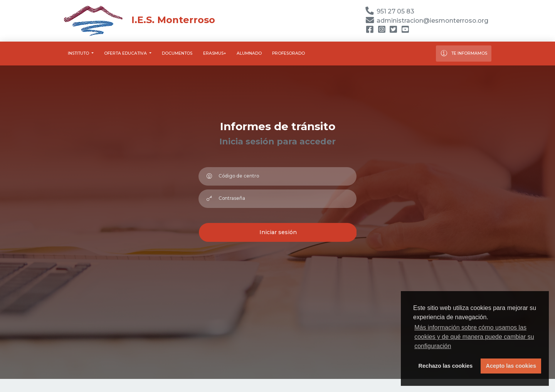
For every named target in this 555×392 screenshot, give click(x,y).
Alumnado (249, 53)
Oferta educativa (126, 53)
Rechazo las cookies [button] (446, 366)
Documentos (177, 53)
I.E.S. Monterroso (139, 20)
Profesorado (288, 53)
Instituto (79, 53)
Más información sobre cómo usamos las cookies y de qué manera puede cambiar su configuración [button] (474, 337)
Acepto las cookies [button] (511, 366)
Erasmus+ (215, 53)
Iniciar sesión (278, 232)
